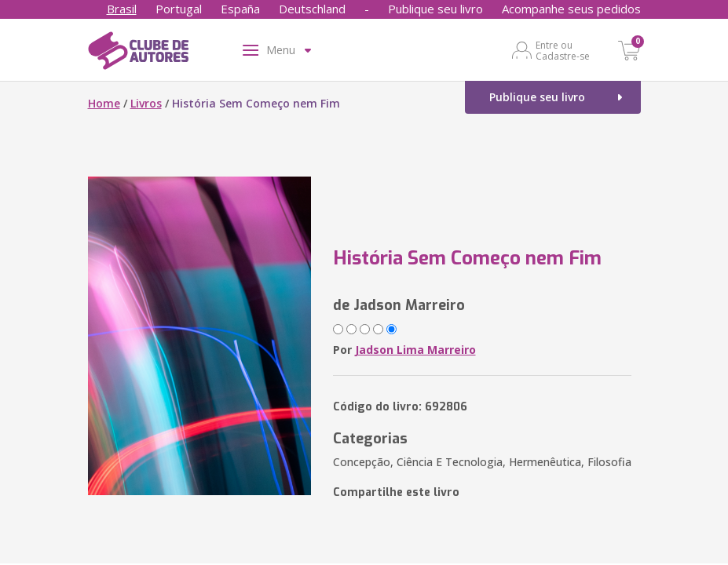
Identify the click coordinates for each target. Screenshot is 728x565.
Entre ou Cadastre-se (563, 50)
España (240, 9)
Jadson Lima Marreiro (415, 350)
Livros (146, 103)
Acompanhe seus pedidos (571, 9)
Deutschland (312, 9)
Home (104, 103)
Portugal (179, 9)
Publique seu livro (435, 9)
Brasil (122, 9)
